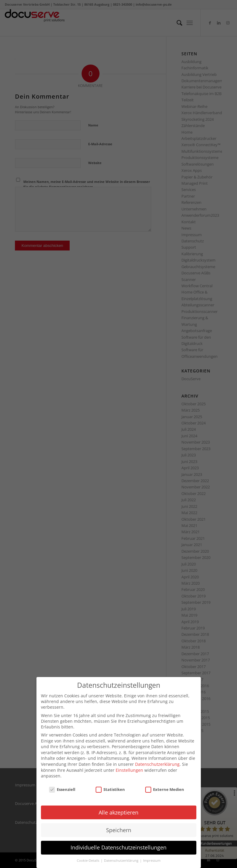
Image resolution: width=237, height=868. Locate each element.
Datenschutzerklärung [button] (122, 860)
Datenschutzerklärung (157, 763)
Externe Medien (165, 788)
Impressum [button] (152, 860)
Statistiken (110, 788)
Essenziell (62, 788)
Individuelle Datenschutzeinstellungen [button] (118, 846)
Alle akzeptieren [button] (118, 811)
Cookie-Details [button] (88, 860)
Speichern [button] (119, 829)
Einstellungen (129, 769)
